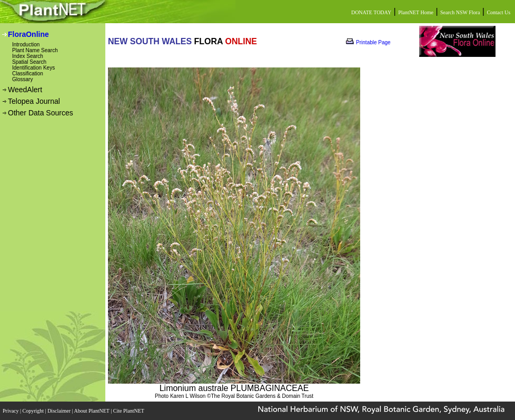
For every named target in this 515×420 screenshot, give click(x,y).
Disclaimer (60, 411)
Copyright (34, 411)
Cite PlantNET (129, 411)
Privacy (11, 411)
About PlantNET (92, 411)
